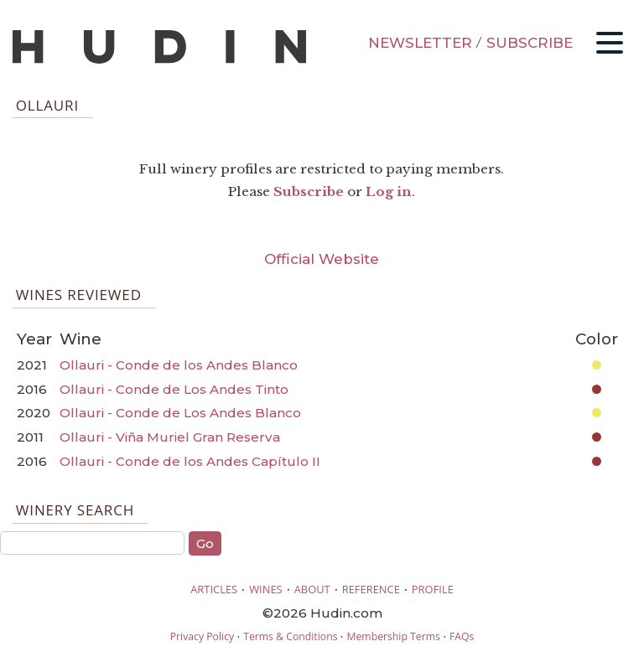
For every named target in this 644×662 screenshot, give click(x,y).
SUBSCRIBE (530, 43)
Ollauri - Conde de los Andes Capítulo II (190, 461)
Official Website (322, 259)
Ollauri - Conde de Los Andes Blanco (180, 413)
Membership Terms (393, 636)
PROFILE (433, 589)
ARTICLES (214, 589)
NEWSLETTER (420, 43)
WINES (266, 589)
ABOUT (312, 589)
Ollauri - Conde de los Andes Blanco (179, 365)
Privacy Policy (202, 636)
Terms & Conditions (290, 636)
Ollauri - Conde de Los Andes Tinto (174, 389)
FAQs (462, 636)
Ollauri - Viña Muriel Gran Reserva (170, 437)
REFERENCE (371, 589)
